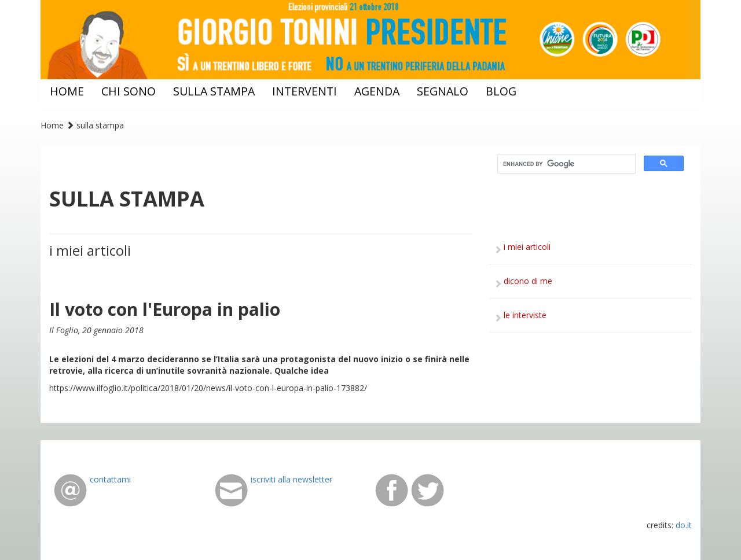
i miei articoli (527, 247)
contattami (110, 479)
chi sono (129, 91)
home (67, 91)
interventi (305, 91)
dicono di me (528, 281)
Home (52, 125)
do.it (684, 525)
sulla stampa (214, 91)
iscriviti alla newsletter (291, 479)
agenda (377, 91)
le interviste (525, 315)
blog (501, 91)
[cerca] (565, 164)
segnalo (443, 91)
